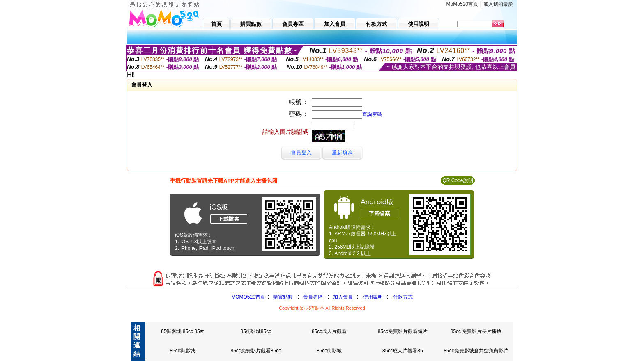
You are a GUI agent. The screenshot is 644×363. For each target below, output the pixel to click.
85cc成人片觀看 (329, 331)
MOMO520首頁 (248, 297)
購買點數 (282, 297)
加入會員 (343, 297)
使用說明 (373, 297)
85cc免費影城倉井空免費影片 (476, 351)
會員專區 (313, 297)
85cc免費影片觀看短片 (403, 331)
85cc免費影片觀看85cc (256, 351)
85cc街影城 (182, 351)
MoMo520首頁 (462, 4)
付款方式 (403, 297)
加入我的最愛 (498, 4)
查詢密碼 (372, 114)
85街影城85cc (256, 331)
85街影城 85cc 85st (182, 331)
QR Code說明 (458, 180)
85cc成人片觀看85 (403, 351)
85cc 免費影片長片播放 (476, 331)
